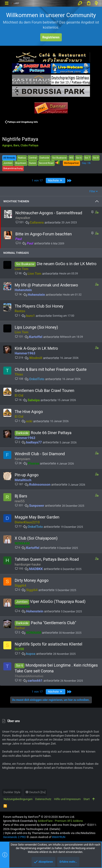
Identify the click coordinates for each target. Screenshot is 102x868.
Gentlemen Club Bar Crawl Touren (44, 390)
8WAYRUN (59, 837)
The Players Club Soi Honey (39, 306)
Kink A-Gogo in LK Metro (36, 348)
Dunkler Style (12, 792)
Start (86, 799)
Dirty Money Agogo (32, 580)
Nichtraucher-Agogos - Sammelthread (49, 213)
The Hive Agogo (29, 412)
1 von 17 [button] (37, 180)
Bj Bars (21, 496)
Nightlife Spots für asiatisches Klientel (48, 644)
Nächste (56, 180)
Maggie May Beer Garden (37, 517)
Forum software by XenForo (39, 817)
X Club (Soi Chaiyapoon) (36, 538)
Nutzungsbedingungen (18, 799)
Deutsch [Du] (36, 792)
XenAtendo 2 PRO (14, 837)
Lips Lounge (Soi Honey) (36, 327)
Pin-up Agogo (27, 475)
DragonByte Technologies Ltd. (29, 829)
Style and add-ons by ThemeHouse (27, 833)
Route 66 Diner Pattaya (51, 433)
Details (55, 829)
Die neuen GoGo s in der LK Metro (67, 264)
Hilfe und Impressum (67, 799)
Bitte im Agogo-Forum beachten (44, 234)
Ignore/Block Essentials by (43, 821)
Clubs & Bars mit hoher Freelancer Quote (51, 369)
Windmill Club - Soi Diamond (40, 454)
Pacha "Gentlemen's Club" (54, 623)
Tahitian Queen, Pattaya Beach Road (47, 559)
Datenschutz (43, 799)
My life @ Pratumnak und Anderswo (46, 285)
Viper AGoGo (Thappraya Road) (58, 601)
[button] (7, 3)
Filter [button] (92, 191)
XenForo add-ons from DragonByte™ (63, 825)
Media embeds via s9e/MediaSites (73, 833)
